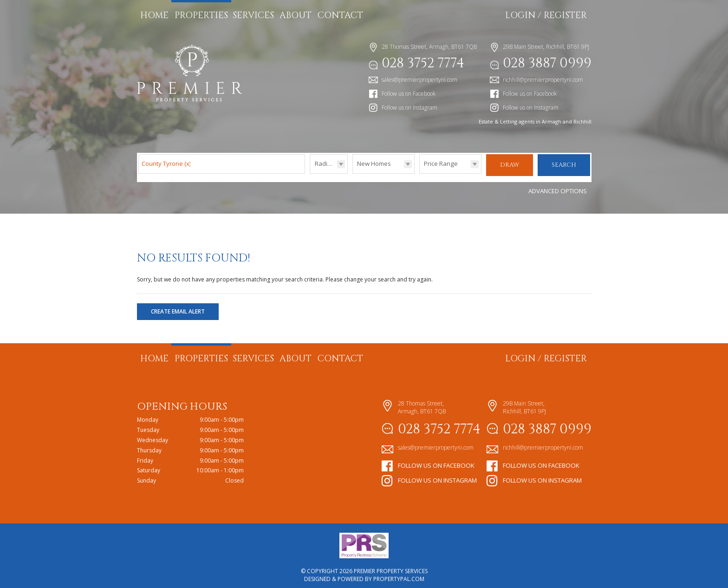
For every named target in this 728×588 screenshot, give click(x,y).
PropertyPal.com (399, 574)
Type (353, 173)
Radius (325, 163)
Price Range (441, 163)
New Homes (374, 163)
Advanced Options (558, 186)
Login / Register (546, 15)
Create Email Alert (178, 307)
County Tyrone (166, 163)
